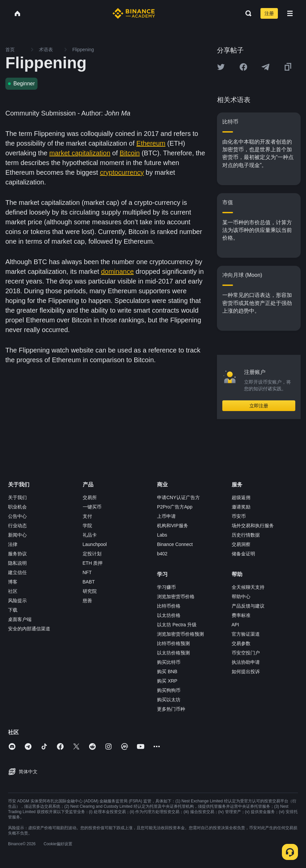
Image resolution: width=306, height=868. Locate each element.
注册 (269, 13)
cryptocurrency (122, 172)
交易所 (90, 497)
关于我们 (17, 497)
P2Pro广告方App (175, 507)
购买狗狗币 (169, 690)
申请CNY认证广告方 (178, 497)
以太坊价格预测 (173, 653)
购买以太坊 (169, 700)
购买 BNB (167, 672)
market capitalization (80, 153)
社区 (13, 591)
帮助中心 (241, 597)
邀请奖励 (241, 507)
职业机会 (17, 507)
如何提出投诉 (246, 672)
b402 (162, 554)
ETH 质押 (93, 563)
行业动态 (17, 526)
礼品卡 (90, 535)
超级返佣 (241, 497)
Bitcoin (130, 153)
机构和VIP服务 (173, 526)
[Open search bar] (246, 13)
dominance (118, 271)
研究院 (90, 591)
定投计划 (92, 554)
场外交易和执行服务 (253, 526)
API (236, 625)
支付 (87, 516)
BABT (89, 582)
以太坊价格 (169, 615)
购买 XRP (167, 681)
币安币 (239, 516)
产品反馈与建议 (248, 606)
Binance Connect (175, 544)
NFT (87, 572)
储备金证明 (243, 554)
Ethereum (151, 143)
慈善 (87, 601)
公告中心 (17, 516)
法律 (13, 544)
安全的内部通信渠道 (29, 629)
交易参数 (241, 643)
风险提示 (17, 601)
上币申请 (166, 516)
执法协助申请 (246, 662)
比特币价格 (169, 606)
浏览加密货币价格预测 (180, 634)
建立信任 (17, 572)
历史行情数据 (246, 535)
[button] (290, 13)
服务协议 (17, 554)
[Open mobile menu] (290, 13)
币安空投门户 (246, 653)
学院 (87, 526)
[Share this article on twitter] (221, 67)
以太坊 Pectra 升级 (177, 625)
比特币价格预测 (173, 643)
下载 (13, 610)
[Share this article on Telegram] (265, 67)
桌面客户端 (20, 619)
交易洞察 (241, 544)
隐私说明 (17, 563)
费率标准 (241, 615)
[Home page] (134, 13)
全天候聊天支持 (248, 587)
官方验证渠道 (246, 634)
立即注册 (259, 406)
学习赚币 (166, 587)
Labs (162, 535)
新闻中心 (17, 535)
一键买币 (92, 507)
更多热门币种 (171, 709)
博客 (13, 582)
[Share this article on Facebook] (243, 67)
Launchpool (95, 544)
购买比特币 (169, 662)
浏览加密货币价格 (176, 597)
